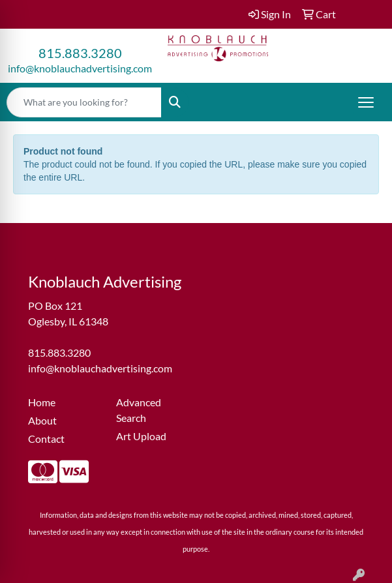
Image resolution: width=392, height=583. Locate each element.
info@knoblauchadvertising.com (80, 68)
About (42, 420)
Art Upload (141, 436)
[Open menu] (366, 102)
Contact (46, 439)
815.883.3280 (80, 53)
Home (42, 402)
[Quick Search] (84, 102)
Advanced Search (139, 410)
